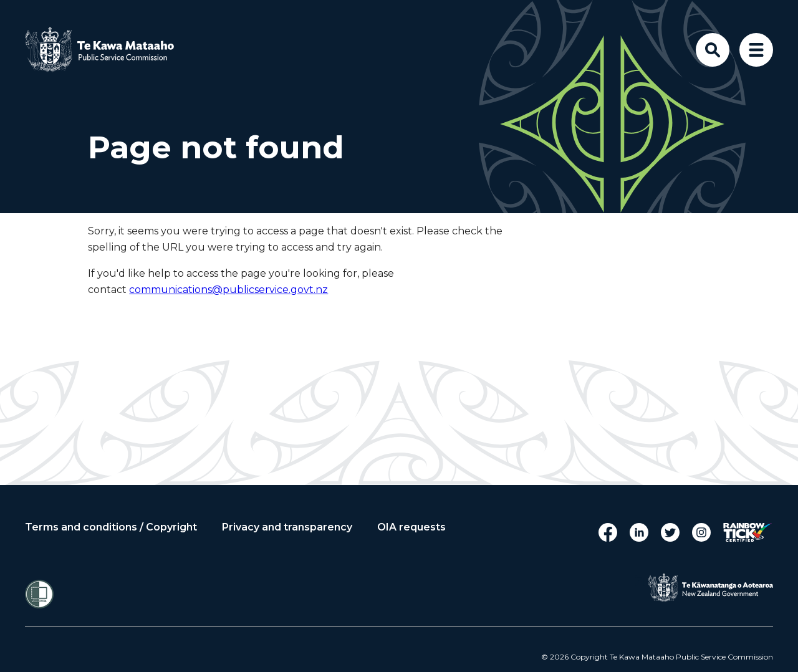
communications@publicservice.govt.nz (228, 290)
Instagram (701, 532)
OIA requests (411, 527)
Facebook (608, 532)
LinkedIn (639, 532)
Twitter (670, 532)
